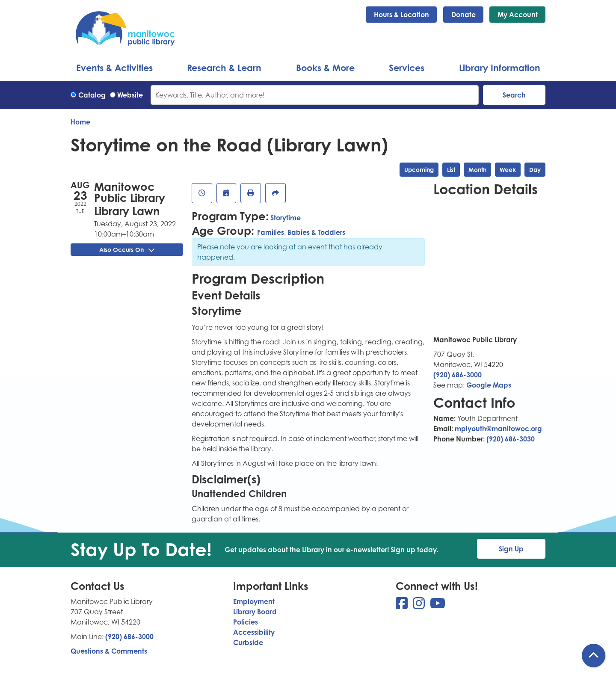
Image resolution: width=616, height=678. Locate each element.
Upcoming (419, 170)
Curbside (248, 642)
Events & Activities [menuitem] (114, 68)
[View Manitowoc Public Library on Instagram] (420, 606)
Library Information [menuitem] (500, 68)
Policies (246, 622)
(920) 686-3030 (511, 439)
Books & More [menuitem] (325, 68)
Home (80, 122)
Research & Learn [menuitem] (224, 68)
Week (508, 170)
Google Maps (489, 385)
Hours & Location (401, 15)
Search (514, 95)
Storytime (286, 218)
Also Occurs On (127, 250)
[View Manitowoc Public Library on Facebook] (403, 606)
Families (271, 232)
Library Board (255, 612)
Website (130, 95)
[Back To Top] (594, 656)
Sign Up (511, 549)
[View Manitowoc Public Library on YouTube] (438, 606)
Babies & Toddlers (316, 232)
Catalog (92, 95)
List (451, 170)
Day (535, 170)
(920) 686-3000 (458, 375)
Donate (463, 15)
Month (477, 170)
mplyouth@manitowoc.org (498, 429)
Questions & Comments (109, 651)
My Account (518, 15)
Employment (254, 601)
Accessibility (254, 632)
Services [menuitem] (407, 68)
